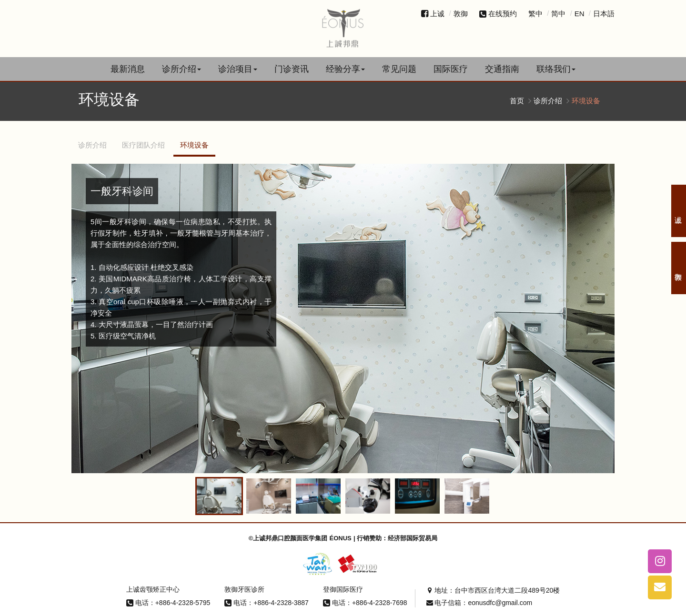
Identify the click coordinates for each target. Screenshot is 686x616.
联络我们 (556, 69)
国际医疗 (451, 69)
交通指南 (502, 69)
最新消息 (128, 69)
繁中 (535, 14)
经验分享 (345, 69)
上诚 (437, 14)
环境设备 (194, 145)
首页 (517, 101)
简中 (558, 14)
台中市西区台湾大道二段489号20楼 (507, 588)
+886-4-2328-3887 (281, 600)
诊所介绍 (182, 69)
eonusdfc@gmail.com (500, 601)
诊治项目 (238, 69)
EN (580, 14)
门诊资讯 (292, 69)
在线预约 (498, 14)
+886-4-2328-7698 (380, 600)
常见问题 (399, 69)
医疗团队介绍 (143, 145)
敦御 (461, 14)
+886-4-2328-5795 (183, 600)
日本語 (604, 14)
